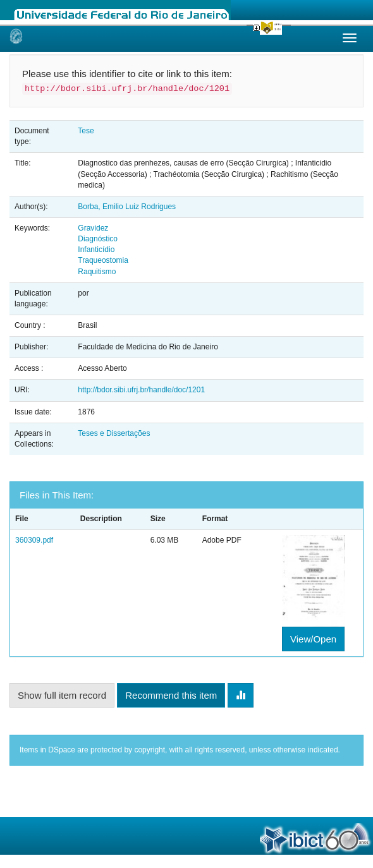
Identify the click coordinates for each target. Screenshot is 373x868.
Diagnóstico (98, 239)
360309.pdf (34, 540)
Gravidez (93, 228)
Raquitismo (97, 272)
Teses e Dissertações (114, 433)
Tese (86, 131)
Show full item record (62, 695)
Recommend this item (171, 695)
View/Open (313, 639)
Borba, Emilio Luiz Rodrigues (127, 207)
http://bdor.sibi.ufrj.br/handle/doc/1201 (141, 390)
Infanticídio (96, 250)
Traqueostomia (103, 260)
